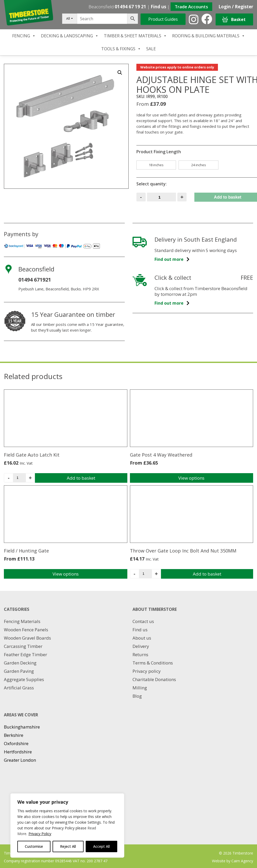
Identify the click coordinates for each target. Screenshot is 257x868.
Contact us (143, 621)
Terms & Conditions (153, 663)
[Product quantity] (162, 197)
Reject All (68, 846)
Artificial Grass (19, 688)
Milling (140, 688)
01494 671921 (35, 280)
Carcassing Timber (23, 646)
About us (142, 638)
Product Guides (163, 19)
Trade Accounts (191, 7)
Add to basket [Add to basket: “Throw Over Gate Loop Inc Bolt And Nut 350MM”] (207, 574)
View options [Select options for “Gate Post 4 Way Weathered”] (191, 478)
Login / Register (236, 7)
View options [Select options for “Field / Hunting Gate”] (66, 574)
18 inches (156, 165)
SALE (151, 49)
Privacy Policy (40, 834)
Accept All (101, 846)
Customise (34, 846)
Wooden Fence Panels (26, 630)
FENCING (24, 36)
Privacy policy (147, 671)
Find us (158, 7)
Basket (234, 20)
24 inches (199, 165)
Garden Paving (19, 671)
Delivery (141, 646)
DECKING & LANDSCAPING (70, 36)
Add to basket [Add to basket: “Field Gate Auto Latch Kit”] (81, 478)
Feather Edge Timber (25, 654)
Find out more (172, 259)
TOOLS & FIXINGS (121, 49)
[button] (120, 73)
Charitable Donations (154, 679)
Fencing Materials (22, 621)
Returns (140, 654)
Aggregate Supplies (24, 679)
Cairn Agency (242, 861)
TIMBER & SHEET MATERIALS (135, 36)
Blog (137, 696)
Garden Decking (20, 663)
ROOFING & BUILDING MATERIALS (209, 36)
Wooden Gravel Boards (27, 638)
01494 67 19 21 (130, 7)
